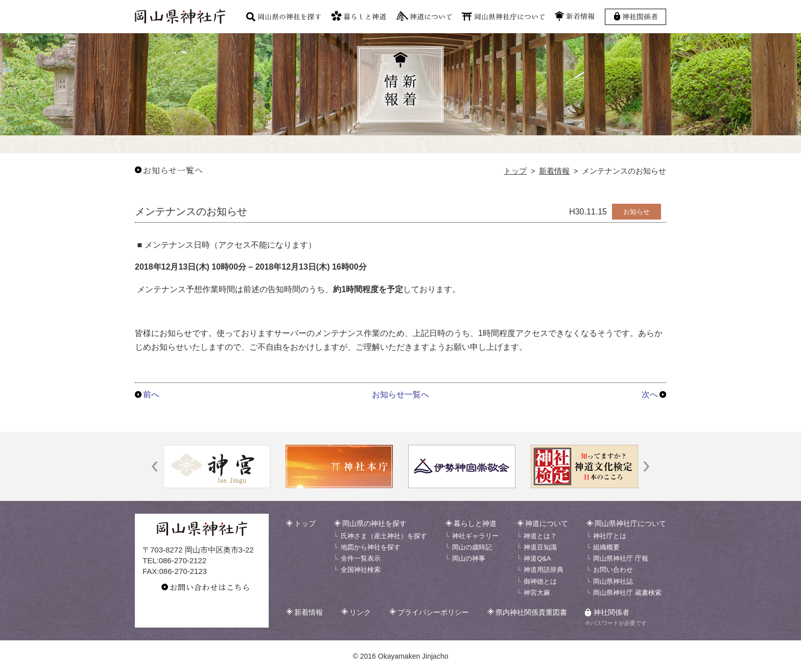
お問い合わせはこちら (210, 587)
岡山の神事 (469, 558)
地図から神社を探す (371, 547)
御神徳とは (540, 581)
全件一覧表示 (361, 558)
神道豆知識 (540, 547)
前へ (151, 394)
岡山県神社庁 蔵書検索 (627, 593)
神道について (547, 523)
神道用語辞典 (544, 570)
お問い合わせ (613, 570)
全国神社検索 (361, 570)
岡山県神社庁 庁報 (621, 558)
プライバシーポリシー (433, 612)
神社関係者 (611, 612)
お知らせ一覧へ (173, 170)
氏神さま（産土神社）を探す (384, 536)
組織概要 (606, 547)
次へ (650, 394)
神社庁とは (610, 536)
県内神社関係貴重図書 (531, 612)
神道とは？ (540, 536)
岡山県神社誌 (613, 581)
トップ (515, 171)
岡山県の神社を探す (374, 523)
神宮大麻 (537, 593)
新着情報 (554, 171)
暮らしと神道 (475, 523)
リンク (360, 612)
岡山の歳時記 (472, 547)
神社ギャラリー (475, 536)
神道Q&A (537, 558)
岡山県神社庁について (630, 523)
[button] (155, 467)
